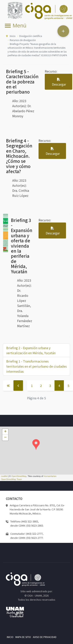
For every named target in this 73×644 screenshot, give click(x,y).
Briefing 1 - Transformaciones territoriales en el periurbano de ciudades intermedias (36, 366)
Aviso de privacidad (45, 637)
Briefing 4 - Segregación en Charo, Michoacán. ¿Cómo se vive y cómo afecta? (19, 156)
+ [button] (5, 432)
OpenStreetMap (19, 476)
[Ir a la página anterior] (18, 386)
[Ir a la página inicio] (8, 386)
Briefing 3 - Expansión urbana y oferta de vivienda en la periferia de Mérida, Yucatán (22, 246)
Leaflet (4, 476)
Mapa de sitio (23, 637)
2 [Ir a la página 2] (41, 386)
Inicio (10, 637)
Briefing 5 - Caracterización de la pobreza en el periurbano (22, 81)
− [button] (5, 438)
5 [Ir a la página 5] (68, 386)
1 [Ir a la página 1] (32, 386)
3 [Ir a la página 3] (50, 386)
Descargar (59, 84)
